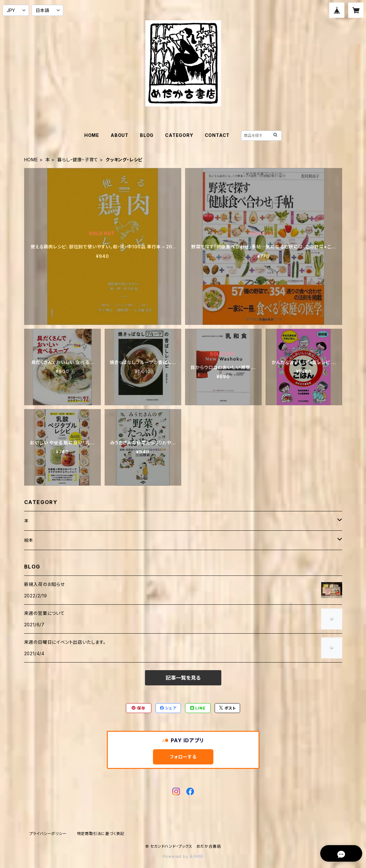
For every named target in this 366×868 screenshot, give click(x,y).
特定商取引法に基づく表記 (101, 834)
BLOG (147, 135)
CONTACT (217, 135)
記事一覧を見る (183, 678)
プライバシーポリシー (48, 834)
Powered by (183, 856)
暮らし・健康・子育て (78, 160)
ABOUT (120, 135)
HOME (92, 135)
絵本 (29, 540)
